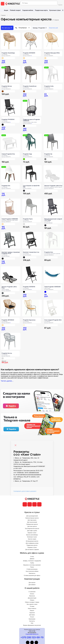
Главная (3, 15)
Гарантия (32, 613)
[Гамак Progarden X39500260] (53, 275)
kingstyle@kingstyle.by (32, 634)
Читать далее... (7, 381)
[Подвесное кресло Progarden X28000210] (32, 107)
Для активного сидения (32, 549)
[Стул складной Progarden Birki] (53, 308)
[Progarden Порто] (32, 207)
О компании (32, 592)
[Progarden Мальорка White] (53, 41)
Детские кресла (32, 526)
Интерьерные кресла (32, 541)
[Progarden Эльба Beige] (11, 41)
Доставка (32, 615)
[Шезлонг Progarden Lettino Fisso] (11, 275)
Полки (32, 567)
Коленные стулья (32, 537)
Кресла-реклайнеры (32, 535)
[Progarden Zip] (53, 142)
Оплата (32, 594)
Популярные (23, 28)
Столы (32, 557)
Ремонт (32, 611)
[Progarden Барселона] (32, 308)
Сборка (32, 600)
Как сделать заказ (32, 604)
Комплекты (32, 573)
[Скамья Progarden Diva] (11, 142)
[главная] (12, 4)
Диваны (32, 559)
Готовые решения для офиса (32, 575)
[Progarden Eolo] (11, 174)
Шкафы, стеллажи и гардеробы (32, 561)
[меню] (3, 4)
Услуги (32, 617)
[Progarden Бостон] (11, 341)
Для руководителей (32, 516)
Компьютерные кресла (32, 518)
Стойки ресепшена (32, 569)
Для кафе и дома (32, 531)
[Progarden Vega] (32, 142)
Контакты (32, 621)
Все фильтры (6, 28)
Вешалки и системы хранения (32, 565)
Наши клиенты (32, 608)
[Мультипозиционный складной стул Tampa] (53, 207)
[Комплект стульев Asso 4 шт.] (32, 240)
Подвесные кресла (32, 545)
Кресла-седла (32, 539)
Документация (32, 598)
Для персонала (32, 520)
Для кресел (32, 582)
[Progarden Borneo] (11, 74)
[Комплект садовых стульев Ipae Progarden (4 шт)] (11, 240)
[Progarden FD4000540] (11, 107)
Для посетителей (32, 522)
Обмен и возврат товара (32, 602)
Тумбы (32, 563)
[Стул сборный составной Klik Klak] (32, 174)
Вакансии (32, 596)
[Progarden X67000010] (32, 41)
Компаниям (32, 619)
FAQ (32, 623)
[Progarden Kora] (53, 240)
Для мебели (32, 585)
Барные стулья (32, 533)
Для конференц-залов (32, 543)
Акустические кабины (32, 571)
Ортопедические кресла (32, 528)
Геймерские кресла (32, 524)
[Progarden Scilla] (53, 74)
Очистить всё (53, 28)
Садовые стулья (32, 547)
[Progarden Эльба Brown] (32, 74)
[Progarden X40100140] (32, 275)
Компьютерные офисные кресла (18, 15)
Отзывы (32, 606)
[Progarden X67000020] (11, 308)
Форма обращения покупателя (32, 625)
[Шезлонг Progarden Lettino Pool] (53, 174)
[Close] (16, 444)
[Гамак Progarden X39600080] (11, 207)
